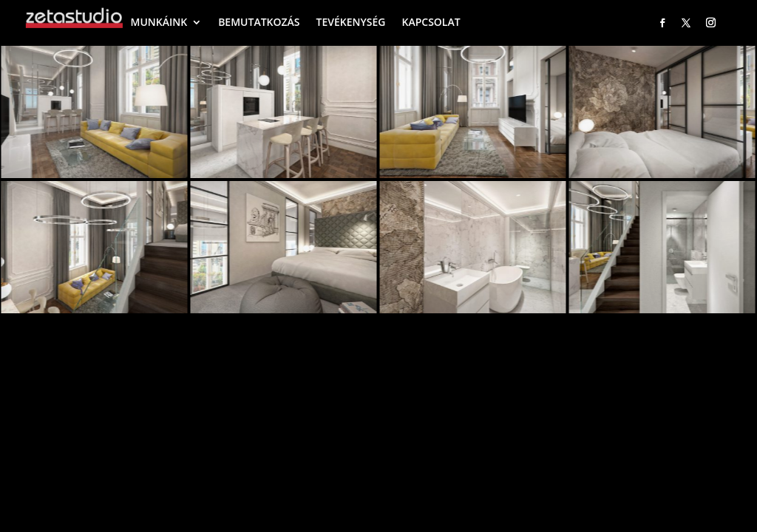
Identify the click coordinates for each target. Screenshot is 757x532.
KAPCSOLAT (431, 22)
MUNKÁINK (159, 22)
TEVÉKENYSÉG (351, 22)
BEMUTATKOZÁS (259, 22)
